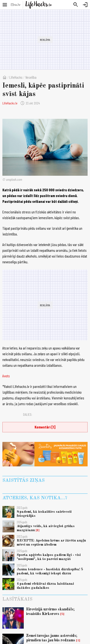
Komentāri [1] (45, 427)
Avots (6, 376)
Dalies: (28, 414)
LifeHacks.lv (10, 103)
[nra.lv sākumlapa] (16, 5)
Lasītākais (17, 599)
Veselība (31, 77)
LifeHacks (16, 77)
